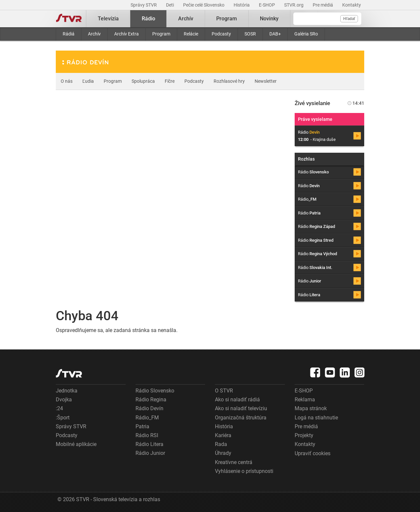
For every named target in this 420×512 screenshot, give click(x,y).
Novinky (269, 19)
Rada (221, 444)
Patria (142, 426)
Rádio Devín (149, 408)
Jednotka (67, 391)
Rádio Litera (149, 444)
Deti (170, 5)
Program (161, 34)
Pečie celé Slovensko (204, 5)
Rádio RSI (147, 435)
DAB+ (275, 34)
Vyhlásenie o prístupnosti (244, 471)
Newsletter (266, 81)
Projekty (304, 435)
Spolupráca (143, 81)
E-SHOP (267, 5)
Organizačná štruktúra (241, 418)
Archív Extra (126, 34)
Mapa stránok (311, 408)
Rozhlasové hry (229, 81)
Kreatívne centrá (234, 462)
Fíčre (170, 81)
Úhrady (223, 453)
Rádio (148, 19)
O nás (67, 81)
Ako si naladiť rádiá (237, 400)
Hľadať (349, 19)
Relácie (191, 34)
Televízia (108, 19)
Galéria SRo (306, 34)
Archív (94, 34)
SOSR (250, 34)
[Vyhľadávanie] (327, 19)
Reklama (305, 400)
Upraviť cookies (313, 453)
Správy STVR (144, 5)
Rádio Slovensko (155, 391)
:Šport (63, 418)
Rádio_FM (147, 418)
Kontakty (352, 5)
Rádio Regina (151, 400)
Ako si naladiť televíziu (241, 408)
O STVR (224, 391)
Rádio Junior (150, 453)
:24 (59, 408)
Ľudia (88, 81)
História (242, 5)
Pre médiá (323, 5)
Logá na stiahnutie (316, 418)
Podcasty (221, 34)
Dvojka (64, 400)
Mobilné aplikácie (76, 444)
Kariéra (223, 435)
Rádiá (69, 34)
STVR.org (294, 5)
